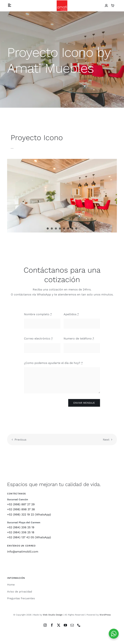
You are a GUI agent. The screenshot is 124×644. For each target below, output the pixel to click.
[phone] (79, 625)
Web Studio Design (53, 615)
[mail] (72, 625)
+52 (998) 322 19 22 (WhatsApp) (29, 514)
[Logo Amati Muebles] (62, 2)
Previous (20, 440)
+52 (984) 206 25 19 (21, 527)
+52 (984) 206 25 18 (21, 532)
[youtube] (65, 625)
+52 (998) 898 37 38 (21, 509)
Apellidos (71, 314)
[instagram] (45, 625)
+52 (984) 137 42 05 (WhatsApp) (29, 537)
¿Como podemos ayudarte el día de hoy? (53, 363)
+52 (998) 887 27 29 (21, 504)
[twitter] (59, 625)
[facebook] (52, 625)
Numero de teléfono (79, 338)
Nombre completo (38, 314)
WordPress (105, 615)
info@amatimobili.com (23, 552)
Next (106, 440)
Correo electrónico (38, 338)
